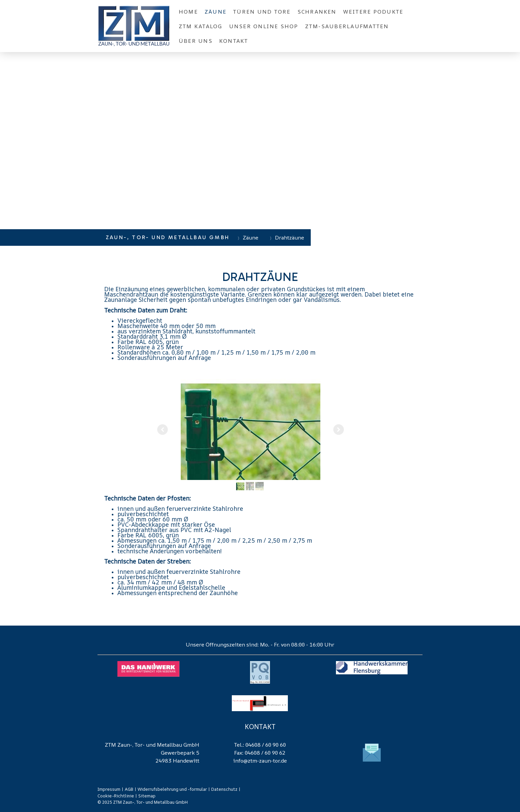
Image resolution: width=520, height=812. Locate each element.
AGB (129, 789)
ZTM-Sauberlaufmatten (347, 26)
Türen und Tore (262, 12)
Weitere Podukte (373, 12)
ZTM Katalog (201, 26)
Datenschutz (224, 789)
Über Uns (196, 41)
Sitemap (147, 796)
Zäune (216, 12)
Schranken (317, 12)
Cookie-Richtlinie (116, 796)
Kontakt (234, 41)
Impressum (109, 789)
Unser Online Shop (264, 26)
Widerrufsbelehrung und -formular (172, 789)
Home (188, 12)
